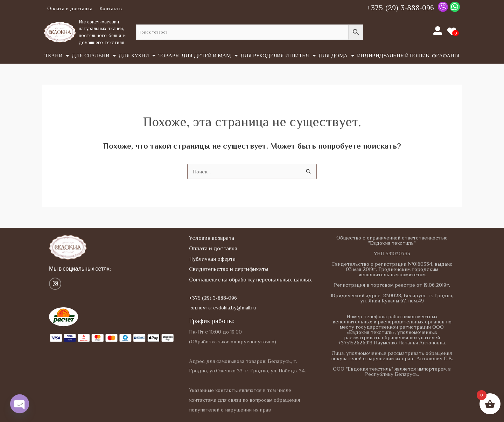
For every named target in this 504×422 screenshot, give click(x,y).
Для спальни (94, 56)
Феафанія (446, 55)
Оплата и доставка (70, 8)
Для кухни (137, 56)
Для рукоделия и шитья (278, 56)
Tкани (57, 56)
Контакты (111, 8)
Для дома (336, 56)
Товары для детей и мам (198, 56)
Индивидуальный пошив (393, 55)
